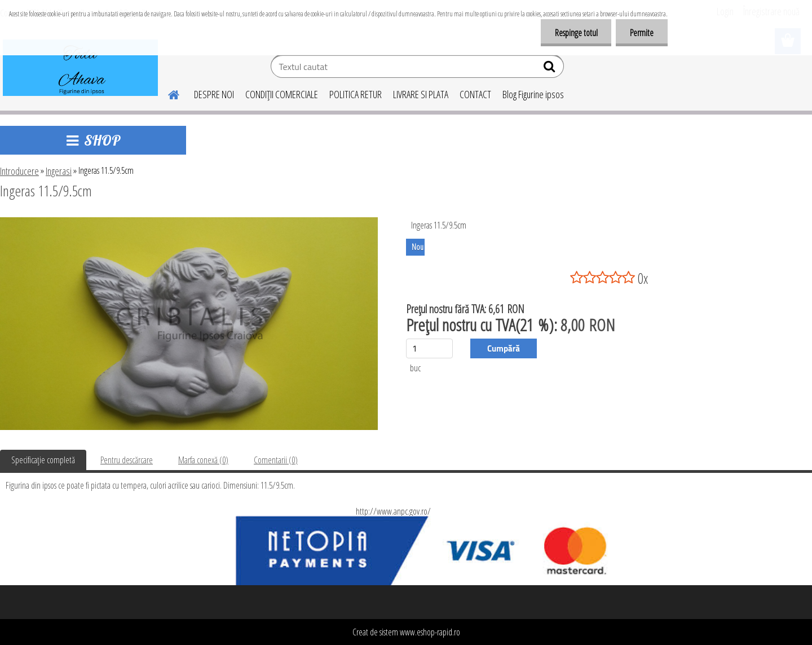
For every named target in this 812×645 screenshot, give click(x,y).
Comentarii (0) (276, 460)
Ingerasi (59, 171)
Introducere (19, 171)
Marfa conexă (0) (203, 460)
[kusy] (429, 348)
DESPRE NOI (214, 94)
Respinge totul (576, 33)
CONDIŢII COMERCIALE (282, 94)
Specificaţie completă (43, 460)
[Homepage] (167, 93)
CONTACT (475, 94)
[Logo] (80, 68)
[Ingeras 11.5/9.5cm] (189, 222)
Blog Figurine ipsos (533, 94)
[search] (551, 69)
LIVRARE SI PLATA (421, 94)
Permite (642, 33)
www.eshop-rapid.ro (430, 632)
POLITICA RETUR (356, 94)
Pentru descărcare (127, 460)
